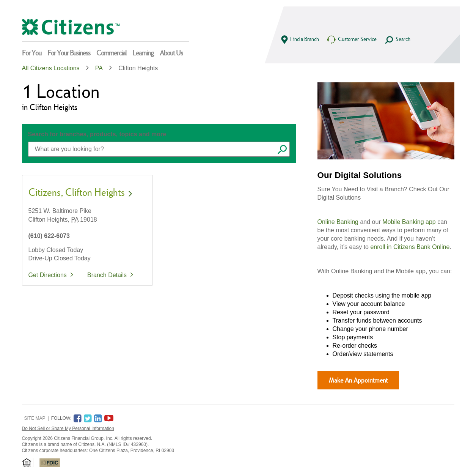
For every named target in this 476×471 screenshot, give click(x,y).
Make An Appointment (358, 380)
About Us (171, 53)
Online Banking (338, 222)
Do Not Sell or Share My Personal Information (68, 428)
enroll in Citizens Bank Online (410, 247)
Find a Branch (300, 40)
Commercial (111, 53)
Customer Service (352, 40)
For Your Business (69, 53)
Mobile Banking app (409, 222)
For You (32, 53)
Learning (143, 53)
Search (397, 40)
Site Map (35, 418)
